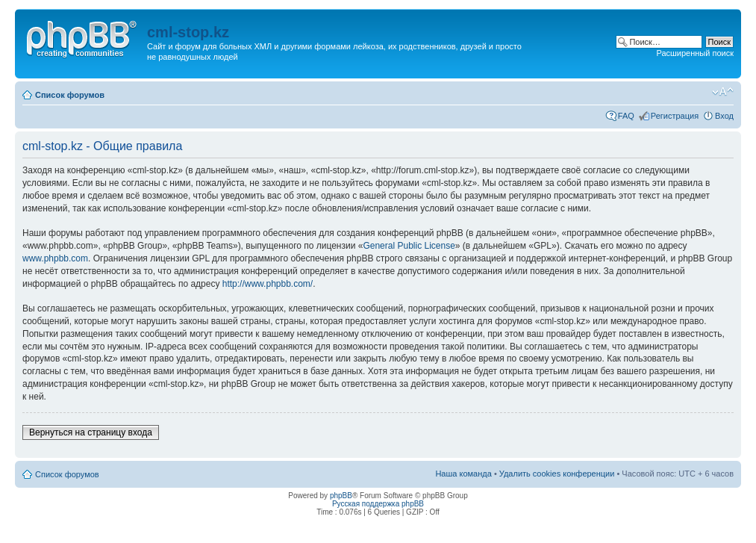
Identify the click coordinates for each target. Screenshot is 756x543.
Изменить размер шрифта (723, 92)
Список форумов (70, 95)
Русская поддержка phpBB (378, 504)
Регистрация (675, 116)
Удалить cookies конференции (557, 474)
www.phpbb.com (55, 258)
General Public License (409, 246)
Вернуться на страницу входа (91, 432)
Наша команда (463, 474)
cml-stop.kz (188, 32)
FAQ (626, 116)
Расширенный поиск (695, 53)
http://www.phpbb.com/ (268, 284)
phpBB (341, 496)
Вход (724, 116)
